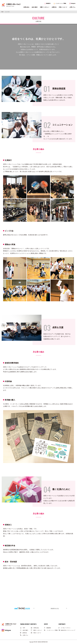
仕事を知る (26, 7)
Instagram (72, 3)
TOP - (3, 12)
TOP (23, 628)
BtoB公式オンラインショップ (67, 630)
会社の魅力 (35, 7)
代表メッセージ (63, 7)
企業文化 (54, 7)
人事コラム (72, 7)
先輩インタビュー (45, 7)
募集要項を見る (55, 609)
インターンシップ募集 (60, 3)
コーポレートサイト (65, 628)
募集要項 (47, 3)
